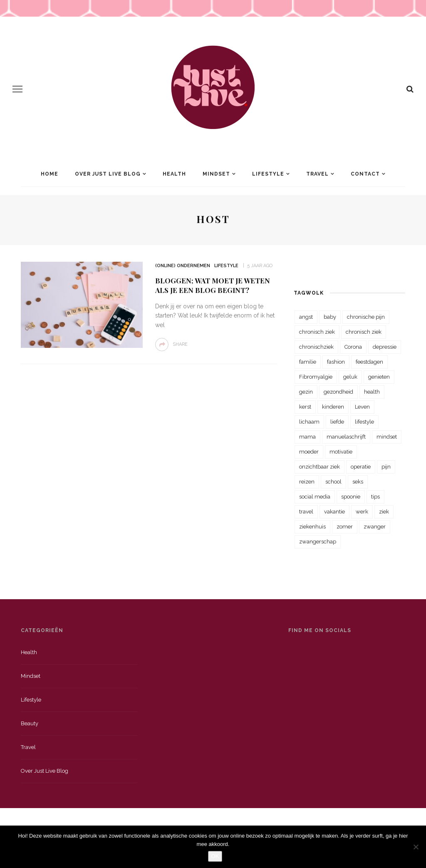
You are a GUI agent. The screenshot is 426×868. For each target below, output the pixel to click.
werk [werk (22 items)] (362, 512)
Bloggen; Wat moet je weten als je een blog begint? (213, 285)
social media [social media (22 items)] (315, 497)
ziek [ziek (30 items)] (384, 512)
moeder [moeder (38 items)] (309, 452)
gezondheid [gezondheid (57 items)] (338, 392)
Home (50, 174)
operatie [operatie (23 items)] (361, 467)
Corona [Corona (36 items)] (353, 347)
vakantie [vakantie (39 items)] (334, 512)
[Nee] (416, 847)
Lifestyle (268, 174)
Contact (365, 174)
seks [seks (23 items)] (358, 482)
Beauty (30, 723)
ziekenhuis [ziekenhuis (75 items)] (312, 527)
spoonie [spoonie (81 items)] (351, 497)
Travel (317, 174)
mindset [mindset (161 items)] (387, 437)
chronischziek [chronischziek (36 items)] (316, 347)
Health (174, 174)
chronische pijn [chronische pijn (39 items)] (366, 317)
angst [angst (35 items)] (306, 317)
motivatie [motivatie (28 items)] (341, 452)
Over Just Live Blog (108, 174)
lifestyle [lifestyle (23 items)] (364, 422)
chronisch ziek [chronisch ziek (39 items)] (364, 332)
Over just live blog (45, 771)
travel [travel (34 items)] (306, 512)
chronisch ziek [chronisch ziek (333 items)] (317, 332)
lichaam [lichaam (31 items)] (309, 422)
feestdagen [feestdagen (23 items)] (369, 362)
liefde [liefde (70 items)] (337, 422)
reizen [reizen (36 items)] (307, 482)
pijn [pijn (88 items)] (386, 467)
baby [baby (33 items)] (330, 317)
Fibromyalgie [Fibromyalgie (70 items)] (316, 377)
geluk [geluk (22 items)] (350, 377)
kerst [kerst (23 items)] (305, 407)
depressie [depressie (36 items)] (385, 347)
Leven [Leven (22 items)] (362, 407)
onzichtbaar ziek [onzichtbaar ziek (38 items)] (319, 467)
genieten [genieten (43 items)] (379, 377)
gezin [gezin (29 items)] (306, 392)
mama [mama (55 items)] (307, 437)
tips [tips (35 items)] (375, 497)
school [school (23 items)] (333, 482)
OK (215, 856)
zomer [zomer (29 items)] (345, 527)
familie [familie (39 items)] (308, 362)
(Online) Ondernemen (183, 266)
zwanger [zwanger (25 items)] (375, 527)
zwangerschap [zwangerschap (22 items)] (318, 542)
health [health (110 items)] (372, 392)
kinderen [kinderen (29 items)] (333, 407)
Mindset (216, 174)
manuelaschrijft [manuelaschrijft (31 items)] (346, 437)
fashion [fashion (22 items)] (336, 362)
